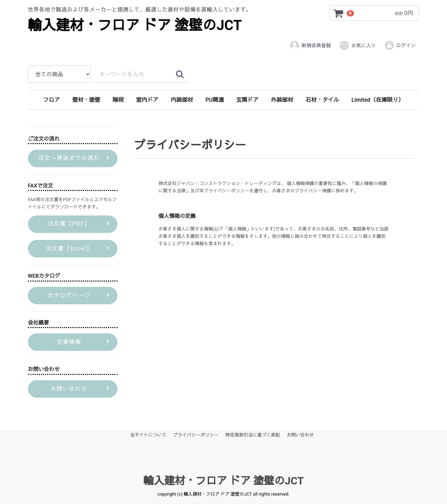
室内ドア (147, 100)
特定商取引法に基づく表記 (253, 435)
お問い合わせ (300, 435)
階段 (118, 100)
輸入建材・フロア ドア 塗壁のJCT (135, 25)
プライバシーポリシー (196, 435)
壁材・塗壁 (86, 100)
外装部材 (282, 100)
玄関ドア (247, 100)
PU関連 (215, 100)
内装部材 (182, 100)
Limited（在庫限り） (378, 100)
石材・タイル (322, 100)
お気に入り (357, 45)
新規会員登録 (310, 45)
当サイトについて (149, 435)
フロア (51, 100)
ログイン (400, 45)
